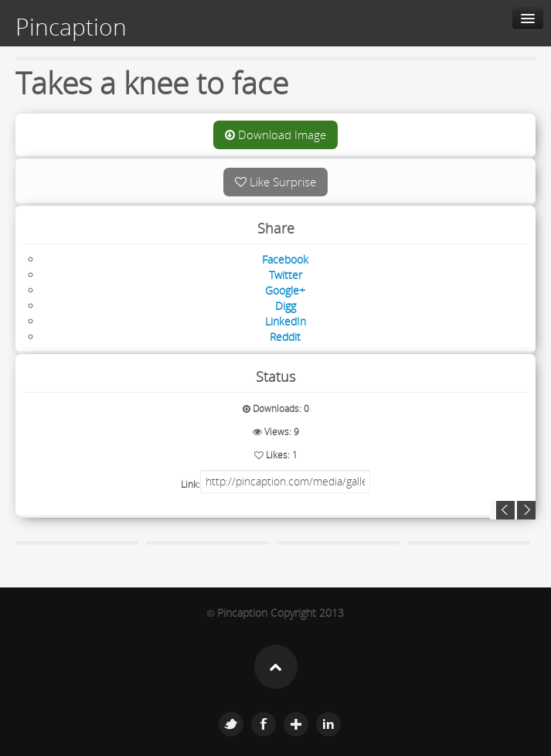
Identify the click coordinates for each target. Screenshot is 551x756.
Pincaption (71, 27)
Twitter (231, 724)
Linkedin (328, 724)
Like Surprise (275, 182)
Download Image (275, 135)
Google (296, 724)
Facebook (264, 724)
